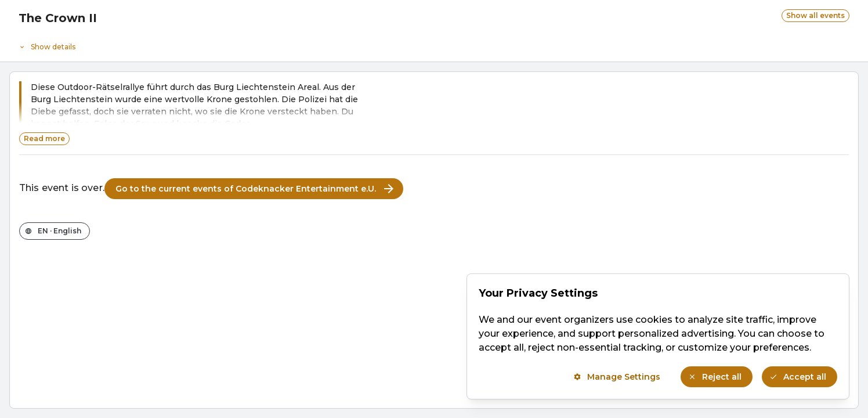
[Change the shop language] (55, 231)
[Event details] (434, 44)
